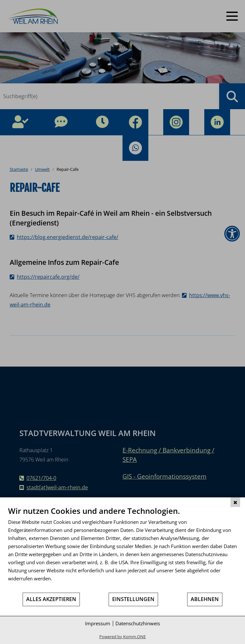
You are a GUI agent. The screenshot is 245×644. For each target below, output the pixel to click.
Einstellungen (133, 599)
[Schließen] (235, 502)
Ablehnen (205, 599)
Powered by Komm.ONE (122, 637)
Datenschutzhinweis (138, 623)
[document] (122, 549)
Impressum (98, 623)
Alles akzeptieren (51, 599)
